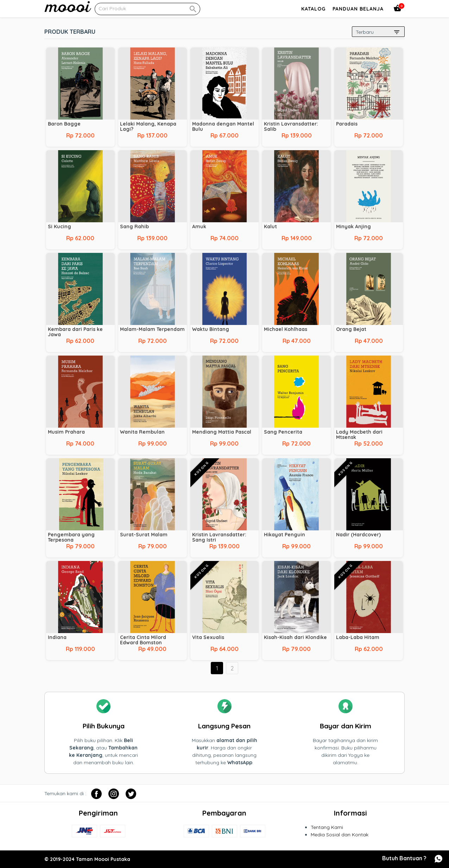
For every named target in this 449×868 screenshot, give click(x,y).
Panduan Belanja (358, 9)
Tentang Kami (327, 827)
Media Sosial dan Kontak (340, 835)
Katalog (313, 9)
